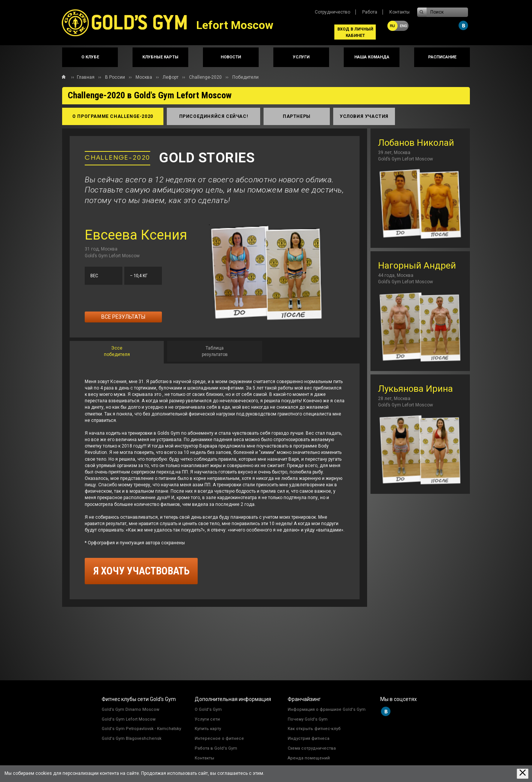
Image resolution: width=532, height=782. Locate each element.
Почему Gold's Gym (308, 719)
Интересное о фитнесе (219, 738)
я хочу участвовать (141, 571)
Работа (370, 12)
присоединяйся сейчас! (214, 116)
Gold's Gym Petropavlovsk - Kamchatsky (141, 729)
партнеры (297, 116)
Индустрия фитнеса (309, 738)
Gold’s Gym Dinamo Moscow (130, 709)
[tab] (117, 352)
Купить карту (208, 729)
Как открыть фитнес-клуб (314, 729)
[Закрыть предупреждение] (523, 774)
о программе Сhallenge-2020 (113, 116)
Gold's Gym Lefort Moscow (129, 719)
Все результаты (123, 317)
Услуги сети (207, 719)
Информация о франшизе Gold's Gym (327, 709)
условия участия (364, 116)
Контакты (399, 12)
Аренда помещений (309, 758)
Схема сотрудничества (312, 748)
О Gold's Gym (208, 709)
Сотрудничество (332, 12)
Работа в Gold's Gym (216, 748)
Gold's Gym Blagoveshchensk (132, 738)
